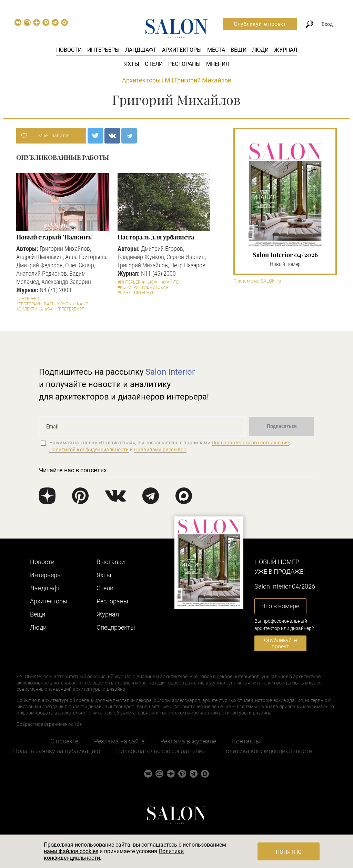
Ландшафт (141, 50)
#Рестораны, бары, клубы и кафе (52, 304)
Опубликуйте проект (260, 24)
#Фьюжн (151, 282)
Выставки (111, 562)
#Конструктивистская (143, 287)
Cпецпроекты (116, 627)
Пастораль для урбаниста (156, 237)
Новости (69, 50)
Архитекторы (182, 50)
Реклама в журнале (188, 741)
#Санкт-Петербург (64, 309)
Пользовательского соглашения (250, 443)
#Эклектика (30, 309)
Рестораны (184, 64)
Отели (154, 64)
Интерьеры (103, 50)
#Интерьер (28, 299)
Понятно (289, 852)
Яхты (132, 64)
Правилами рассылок (160, 450)
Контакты (246, 741)
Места (216, 50)
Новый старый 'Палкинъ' (54, 237)
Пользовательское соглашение (161, 751)
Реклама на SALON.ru (257, 281)
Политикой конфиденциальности (89, 450)
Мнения (218, 64)
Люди (260, 50)
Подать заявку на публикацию (57, 751)
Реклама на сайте (119, 741)
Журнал (286, 50)
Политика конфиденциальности (267, 751)
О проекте (64, 741)
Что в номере (280, 606)
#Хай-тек (172, 282)
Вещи (239, 50)
